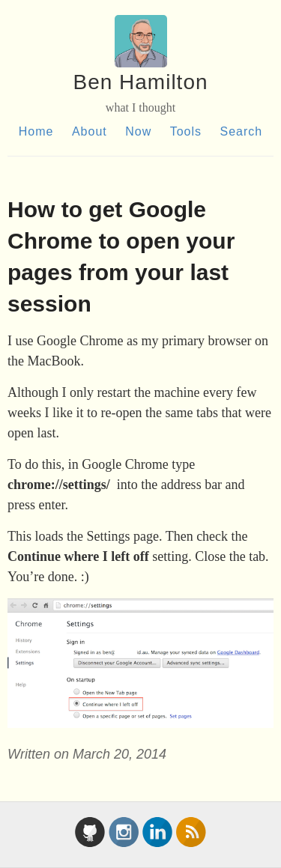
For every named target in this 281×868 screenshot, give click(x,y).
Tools (186, 131)
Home (36, 131)
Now (138, 131)
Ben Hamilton (140, 82)
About (90, 131)
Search (241, 131)
